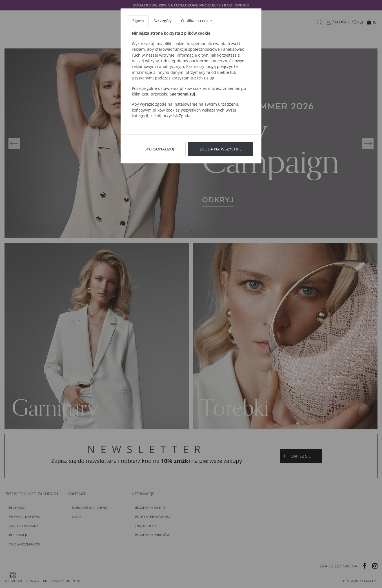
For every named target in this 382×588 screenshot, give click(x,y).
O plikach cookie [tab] (196, 21)
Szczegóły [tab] (163, 21)
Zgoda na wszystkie (221, 149)
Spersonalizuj (159, 149)
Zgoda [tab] (138, 21)
